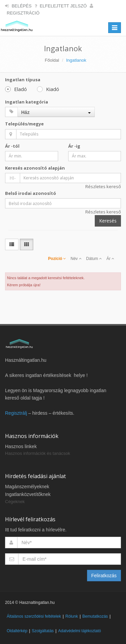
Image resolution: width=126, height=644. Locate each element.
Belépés (22, 6)
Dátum (94, 259)
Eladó (16, 89)
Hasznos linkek (21, 446)
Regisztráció (23, 13)
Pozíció (57, 259)
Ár (110, 259)
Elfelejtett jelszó (63, 6)
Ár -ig (74, 146)
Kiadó (48, 89)
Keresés (108, 221)
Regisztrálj (16, 413)
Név (76, 259)
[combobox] (56, 112)
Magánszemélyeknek (27, 487)
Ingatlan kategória (27, 102)
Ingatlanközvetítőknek (28, 494)
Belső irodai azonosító (31, 193)
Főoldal (52, 60)
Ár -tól (12, 146)
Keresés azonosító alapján (35, 168)
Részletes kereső (103, 186)
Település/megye (24, 124)
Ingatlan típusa (23, 80)
